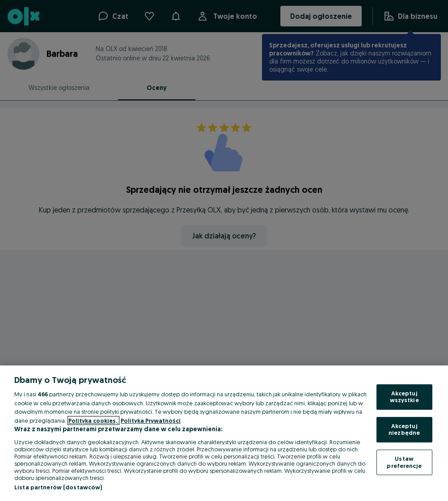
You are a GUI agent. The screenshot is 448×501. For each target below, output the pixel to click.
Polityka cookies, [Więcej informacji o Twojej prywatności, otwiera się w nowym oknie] (93, 420)
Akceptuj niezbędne (404, 429)
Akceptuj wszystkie (404, 397)
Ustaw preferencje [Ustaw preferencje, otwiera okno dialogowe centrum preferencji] (404, 462)
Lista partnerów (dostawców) (58, 487)
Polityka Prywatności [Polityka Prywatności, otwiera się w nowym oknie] (151, 420)
